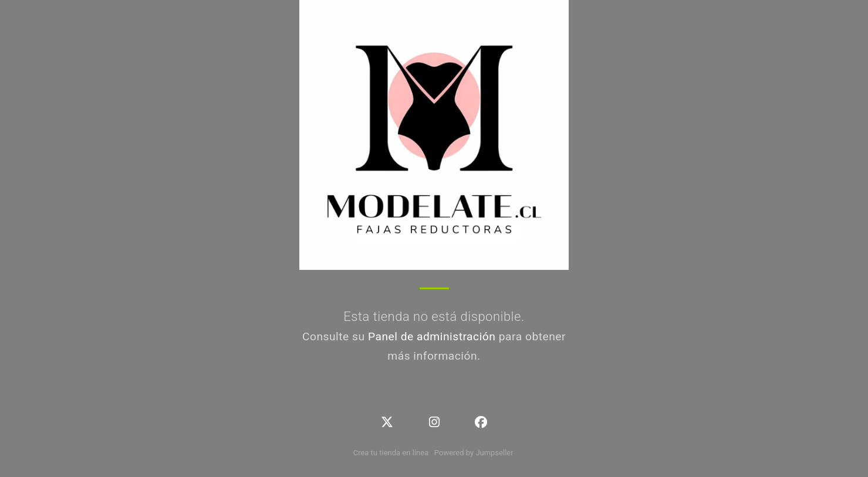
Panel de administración (432, 336)
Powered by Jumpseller (474, 453)
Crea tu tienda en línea (392, 453)
